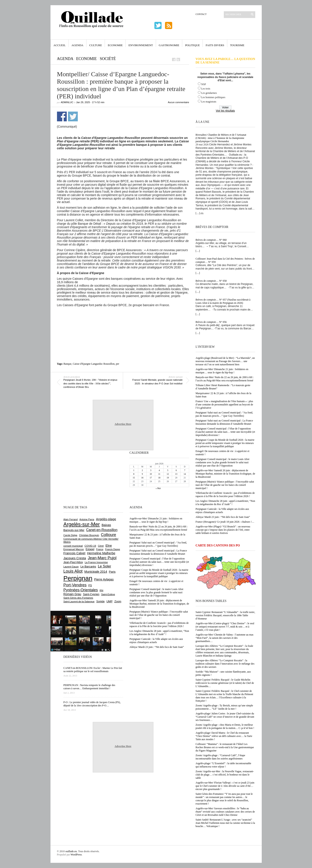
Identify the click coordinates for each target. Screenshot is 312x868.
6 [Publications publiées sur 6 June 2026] (176, 470)
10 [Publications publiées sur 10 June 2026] (151, 474)
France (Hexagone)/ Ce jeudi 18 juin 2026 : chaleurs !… (225, 522)
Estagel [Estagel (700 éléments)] (90, 549)
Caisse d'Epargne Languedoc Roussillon (94, 364)
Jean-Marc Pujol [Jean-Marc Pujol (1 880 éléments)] (102, 558)
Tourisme (237, 45)
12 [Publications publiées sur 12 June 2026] (168, 474)
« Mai (158, 488)
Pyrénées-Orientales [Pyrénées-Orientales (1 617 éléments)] (81, 590)
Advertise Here (123, 424)
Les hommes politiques (213, 97)
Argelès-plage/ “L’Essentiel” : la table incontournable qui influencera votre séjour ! (223, 765)
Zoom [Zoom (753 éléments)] (118, 601)
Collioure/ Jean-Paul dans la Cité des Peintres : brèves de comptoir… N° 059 (225, 260)
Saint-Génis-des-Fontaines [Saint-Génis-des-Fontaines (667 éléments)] (78, 598)
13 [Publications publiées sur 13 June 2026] (176, 474)
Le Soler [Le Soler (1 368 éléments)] (105, 566)
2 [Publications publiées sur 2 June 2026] (142, 470)
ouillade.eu (71, 851)
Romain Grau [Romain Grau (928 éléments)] (72, 594)
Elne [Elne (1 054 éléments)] (109, 546)
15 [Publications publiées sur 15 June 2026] (134, 478)
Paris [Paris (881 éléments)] (112, 572)
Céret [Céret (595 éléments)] (101, 546)
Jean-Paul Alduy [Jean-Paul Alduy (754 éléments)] (73, 562)
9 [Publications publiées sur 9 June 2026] (142, 474)
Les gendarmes (209, 93)
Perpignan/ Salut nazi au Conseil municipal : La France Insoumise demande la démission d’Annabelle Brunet (224, 422)
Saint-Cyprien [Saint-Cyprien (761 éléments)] (91, 594)
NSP (204, 84)
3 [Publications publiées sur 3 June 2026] (151, 470)
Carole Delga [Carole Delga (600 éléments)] (70, 535)
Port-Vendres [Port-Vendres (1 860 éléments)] (75, 585)
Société (108, 59)
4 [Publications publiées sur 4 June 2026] (159, 470)
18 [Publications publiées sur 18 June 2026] (159, 478)
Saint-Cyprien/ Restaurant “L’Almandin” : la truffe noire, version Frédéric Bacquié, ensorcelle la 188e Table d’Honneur (225, 615)
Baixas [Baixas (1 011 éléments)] (106, 525)
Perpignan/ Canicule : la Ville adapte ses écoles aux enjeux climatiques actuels (222, 511)
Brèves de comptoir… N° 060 (211, 240)
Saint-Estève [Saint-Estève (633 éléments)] (108, 594)
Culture (96, 45)
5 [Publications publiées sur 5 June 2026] (168, 470)
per (118, 364)
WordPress (76, 855)
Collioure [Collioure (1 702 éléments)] (109, 535)
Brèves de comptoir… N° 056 (211, 322)
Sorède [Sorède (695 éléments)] (101, 601)
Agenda (77, 45)
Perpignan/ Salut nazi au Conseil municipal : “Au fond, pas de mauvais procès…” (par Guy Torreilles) (224, 414)
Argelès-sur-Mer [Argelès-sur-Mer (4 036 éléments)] (82, 524)
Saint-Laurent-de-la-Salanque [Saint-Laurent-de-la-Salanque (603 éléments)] (79, 601)
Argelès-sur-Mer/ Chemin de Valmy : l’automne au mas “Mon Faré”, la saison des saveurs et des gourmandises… (225, 638)
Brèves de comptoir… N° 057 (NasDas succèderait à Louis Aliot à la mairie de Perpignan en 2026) (223, 301)
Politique (192, 45)
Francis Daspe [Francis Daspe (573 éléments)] (113, 549)
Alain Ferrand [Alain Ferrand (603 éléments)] (71, 519)
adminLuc (67, 102)
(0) (202, 213)
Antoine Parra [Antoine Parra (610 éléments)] (87, 519)
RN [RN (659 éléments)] (102, 590)
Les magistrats (209, 102)
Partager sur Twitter (73, 116)
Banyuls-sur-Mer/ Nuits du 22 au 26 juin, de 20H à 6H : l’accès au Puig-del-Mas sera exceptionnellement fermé (225, 379)
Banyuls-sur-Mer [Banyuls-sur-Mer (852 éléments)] (74, 530)
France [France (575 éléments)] (100, 549)
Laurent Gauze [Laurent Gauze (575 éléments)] (71, 567)
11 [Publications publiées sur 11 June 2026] (159, 474)
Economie (115, 45)
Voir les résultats (225, 111)
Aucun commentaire (179, 102)
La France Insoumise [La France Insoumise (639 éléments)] (96, 562)
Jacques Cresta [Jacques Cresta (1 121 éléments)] (75, 558)
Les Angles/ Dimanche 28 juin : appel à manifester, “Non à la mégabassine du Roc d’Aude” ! (225, 503)
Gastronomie (169, 45)
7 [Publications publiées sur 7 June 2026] (185, 470)
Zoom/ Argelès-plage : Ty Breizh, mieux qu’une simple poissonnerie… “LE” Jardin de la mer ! (224, 707)
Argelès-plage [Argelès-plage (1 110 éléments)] (106, 519)
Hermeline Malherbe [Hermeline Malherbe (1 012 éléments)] (101, 553)
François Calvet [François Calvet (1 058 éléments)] (74, 553)
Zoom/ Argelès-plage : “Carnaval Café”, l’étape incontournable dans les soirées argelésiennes (220, 757)
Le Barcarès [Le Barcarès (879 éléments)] (88, 566)
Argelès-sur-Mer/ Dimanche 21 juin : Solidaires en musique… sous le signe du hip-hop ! (222, 371)
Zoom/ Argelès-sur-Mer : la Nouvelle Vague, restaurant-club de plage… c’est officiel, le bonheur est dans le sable (225, 775)
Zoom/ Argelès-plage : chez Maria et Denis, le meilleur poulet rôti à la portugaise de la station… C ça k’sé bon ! (225, 726)
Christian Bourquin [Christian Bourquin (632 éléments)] (89, 535)
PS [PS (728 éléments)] (90, 585)
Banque (67, 364)
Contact (201, 14)
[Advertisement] (123, 319)
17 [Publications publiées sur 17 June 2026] (151, 478)
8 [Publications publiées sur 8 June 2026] (134, 474)
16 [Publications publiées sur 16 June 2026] (142, 478)
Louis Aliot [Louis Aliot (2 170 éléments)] (73, 571)
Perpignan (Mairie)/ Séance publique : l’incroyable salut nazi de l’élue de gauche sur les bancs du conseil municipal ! (225, 485)
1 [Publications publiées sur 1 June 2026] (134, 470)
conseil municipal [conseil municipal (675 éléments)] (73, 546)
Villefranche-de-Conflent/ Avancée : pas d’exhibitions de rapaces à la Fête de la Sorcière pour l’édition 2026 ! (225, 495)
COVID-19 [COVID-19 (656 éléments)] (90, 546)
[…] (198, 213)
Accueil (60, 45)
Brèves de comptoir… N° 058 (211, 281)
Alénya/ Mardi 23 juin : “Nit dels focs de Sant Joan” (223, 517)
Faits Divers (215, 45)
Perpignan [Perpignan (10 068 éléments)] (78, 578)
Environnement (141, 45)
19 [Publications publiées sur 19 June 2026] (168, 478)
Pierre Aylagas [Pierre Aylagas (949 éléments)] (104, 579)
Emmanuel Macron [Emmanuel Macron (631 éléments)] (74, 549)
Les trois (206, 89)
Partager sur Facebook (62, 116)
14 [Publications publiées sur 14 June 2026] (185, 474)
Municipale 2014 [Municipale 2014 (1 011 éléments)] (96, 572)
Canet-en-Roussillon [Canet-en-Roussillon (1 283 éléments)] (102, 530)
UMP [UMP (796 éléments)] (109, 601)
